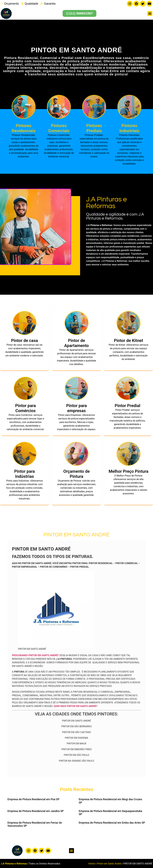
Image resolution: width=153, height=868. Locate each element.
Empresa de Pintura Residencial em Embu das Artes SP (112, 822)
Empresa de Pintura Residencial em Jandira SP (36, 811)
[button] (150, 13)
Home (92, 863)
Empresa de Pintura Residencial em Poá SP (33, 799)
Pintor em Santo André (109, 863)
